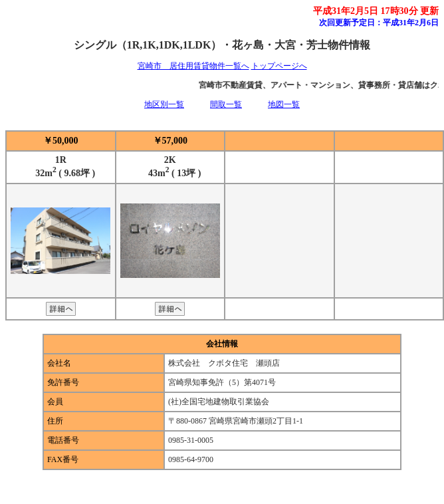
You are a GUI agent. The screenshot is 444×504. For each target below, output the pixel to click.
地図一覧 (284, 104)
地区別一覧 (164, 104)
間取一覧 (226, 104)
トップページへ (279, 66)
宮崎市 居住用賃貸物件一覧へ (193, 66)
